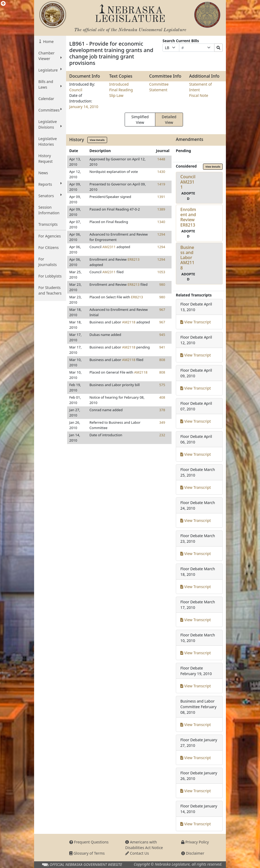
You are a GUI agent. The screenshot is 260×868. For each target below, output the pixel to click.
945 (162, 335)
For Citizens (48, 247)
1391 (161, 197)
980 (162, 284)
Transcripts (48, 224)
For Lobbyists (50, 276)
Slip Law (116, 95)
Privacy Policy (195, 842)
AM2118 (129, 322)
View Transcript (196, 322)
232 (162, 435)
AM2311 (109, 247)
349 (162, 422)
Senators (50, 196)
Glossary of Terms (87, 853)
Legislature (50, 70)
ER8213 (134, 259)
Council (76, 90)
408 (162, 397)
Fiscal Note (199, 95)
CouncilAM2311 (188, 182)
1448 (161, 159)
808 (162, 360)
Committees (50, 110)
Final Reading (121, 90)
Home (48, 41)
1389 (161, 209)
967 (162, 310)
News (43, 173)
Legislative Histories (48, 141)
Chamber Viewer (50, 56)
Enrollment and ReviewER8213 (188, 217)
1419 (161, 184)
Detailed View (169, 120)
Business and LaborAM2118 (187, 258)
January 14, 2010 (84, 107)
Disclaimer (193, 853)
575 (162, 385)
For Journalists (48, 262)
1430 (161, 172)
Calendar (46, 99)
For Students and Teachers (50, 290)
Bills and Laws (50, 84)
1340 (161, 222)
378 (162, 410)
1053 (161, 272)
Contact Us (137, 853)
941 (162, 347)
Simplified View (140, 120)
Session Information (49, 210)
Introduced (119, 84)
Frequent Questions (89, 842)
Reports (50, 184)
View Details (97, 140)
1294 (161, 234)
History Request (46, 158)
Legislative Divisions (50, 124)
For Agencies (50, 236)
